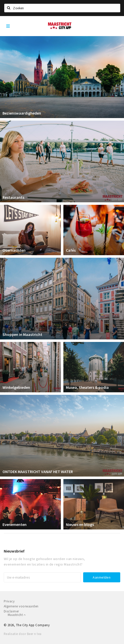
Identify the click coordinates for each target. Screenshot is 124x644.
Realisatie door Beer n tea (23, 634)
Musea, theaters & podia (87, 387)
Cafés (71, 250)
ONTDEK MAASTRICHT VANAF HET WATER (38, 472)
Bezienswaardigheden (22, 113)
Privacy (9, 601)
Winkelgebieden (16, 387)
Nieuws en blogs (80, 524)
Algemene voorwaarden (21, 606)
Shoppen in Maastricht (22, 334)
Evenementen (15, 524)
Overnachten (14, 250)
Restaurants (13, 197)
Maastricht (17, 615)
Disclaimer (11, 611)
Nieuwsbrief (14, 551)
